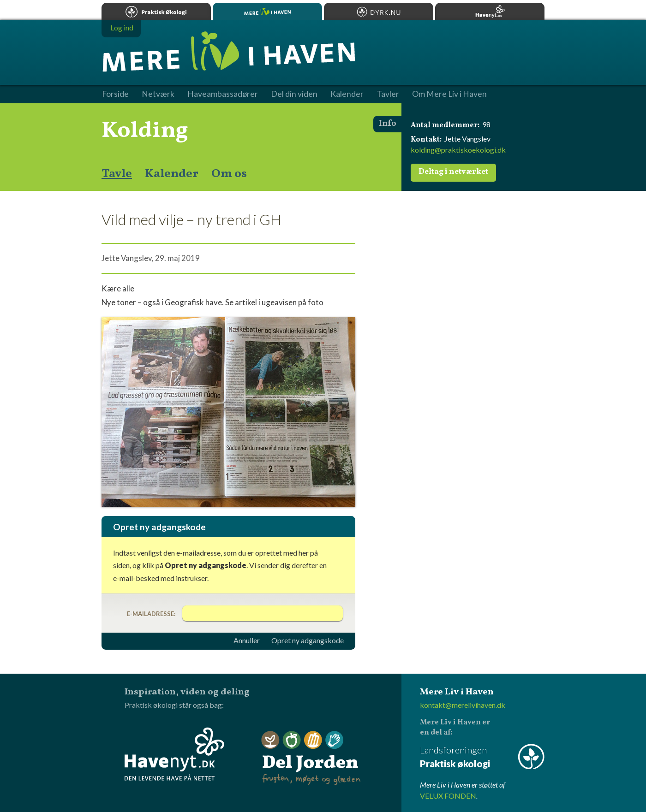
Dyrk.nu (379, 12)
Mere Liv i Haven (267, 12)
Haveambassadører (223, 94)
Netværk (158, 94)
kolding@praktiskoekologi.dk (458, 150)
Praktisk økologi (156, 12)
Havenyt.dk (490, 12)
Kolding (145, 131)
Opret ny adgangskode (308, 640)
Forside (115, 94)
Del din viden (294, 94)
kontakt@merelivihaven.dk (463, 705)
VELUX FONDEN (448, 796)
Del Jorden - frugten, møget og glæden (311, 758)
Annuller (247, 640)
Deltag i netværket (453, 172)
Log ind (122, 27)
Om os (229, 174)
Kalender (172, 174)
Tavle (117, 174)
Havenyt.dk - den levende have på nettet (174, 754)
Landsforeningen (482, 757)
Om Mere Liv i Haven (449, 94)
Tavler (388, 94)
